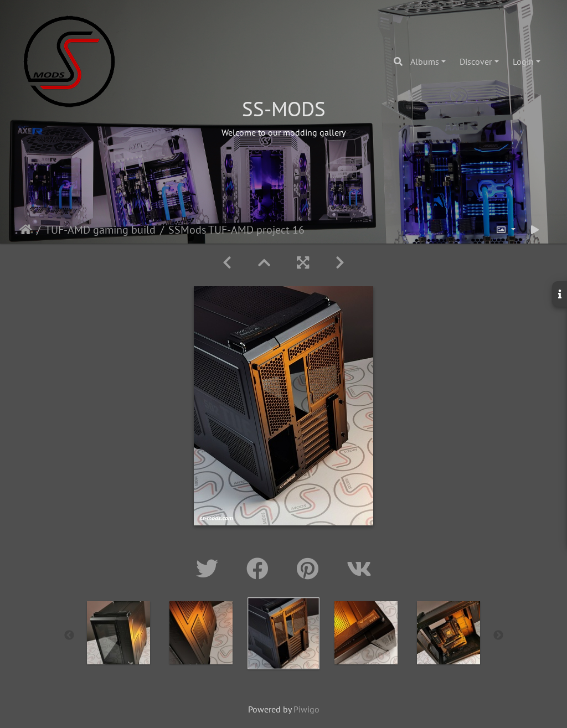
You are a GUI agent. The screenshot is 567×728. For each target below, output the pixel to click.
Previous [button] (69, 636)
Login (523, 61)
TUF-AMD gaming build (100, 230)
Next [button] (498, 636)
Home (26, 230)
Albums (425, 61)
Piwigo (306, 709)
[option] (119, 633)
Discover (476, 61)
